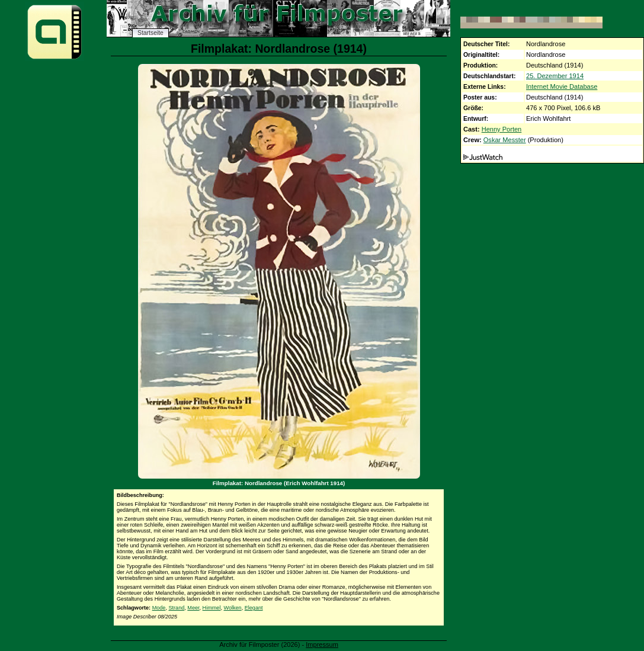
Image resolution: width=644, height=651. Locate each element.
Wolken (232, 608)
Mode (159, 608)
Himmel (212, 608)
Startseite (150, 33)
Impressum (322, 644)
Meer (193, 608)
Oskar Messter (505, 140)
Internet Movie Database (562, 86)
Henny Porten (502, 129)
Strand (176, 608)
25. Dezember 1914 (555, 76)
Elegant (254, 608)
